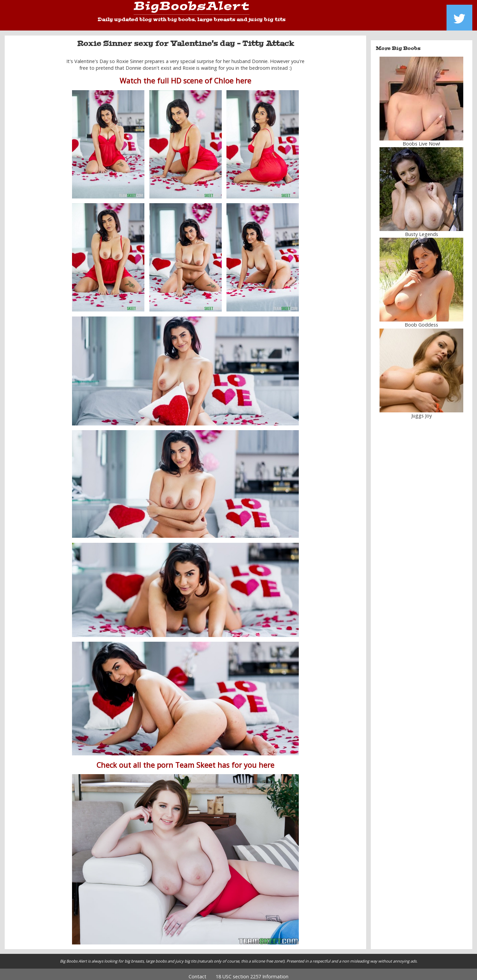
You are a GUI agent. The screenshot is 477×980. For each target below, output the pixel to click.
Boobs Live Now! (421, 139)
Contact (197, 972)
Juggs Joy (422, 411)
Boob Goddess (421, 320)
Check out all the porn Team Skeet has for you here (185, 760)
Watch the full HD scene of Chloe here (185, 76)
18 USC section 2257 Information (252, 972)
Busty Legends (422, 229)
